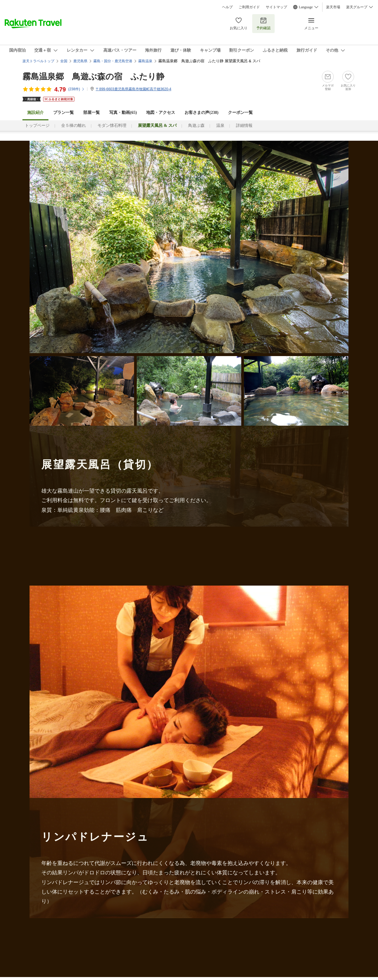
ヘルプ (227, 7)
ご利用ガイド (249, 7)
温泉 (220, 126)
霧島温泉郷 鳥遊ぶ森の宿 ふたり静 (93, 77)
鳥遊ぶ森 (196, 126)
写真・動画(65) (123, 113)
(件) (76, 89)
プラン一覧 (63, 113)
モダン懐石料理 (112, 126)
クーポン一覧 (240, 113)
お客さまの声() (201, 113)
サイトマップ (276, 7)
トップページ (37, 126)
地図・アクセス (161, 113)
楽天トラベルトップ (38, 61)
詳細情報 (244, 126)
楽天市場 (333, 7)
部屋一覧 (92, 113)
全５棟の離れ (74, 126)
